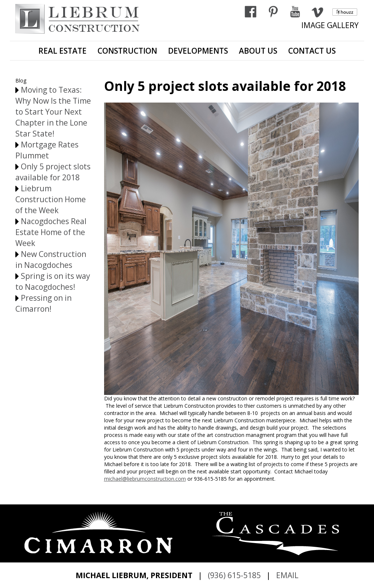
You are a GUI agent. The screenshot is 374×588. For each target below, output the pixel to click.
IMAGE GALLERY (330, 25)
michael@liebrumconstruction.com (145, 479)
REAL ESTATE (62, 51)
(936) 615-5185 (234, 575)
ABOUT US (258, 51)
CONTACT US (312, 51)
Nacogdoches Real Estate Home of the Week (51, 232)
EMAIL (287, 575)
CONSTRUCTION (127, 51)
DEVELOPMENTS (198, 51)
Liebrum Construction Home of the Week (51, 199)
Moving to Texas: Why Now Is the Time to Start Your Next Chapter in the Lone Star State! (53, 112)
